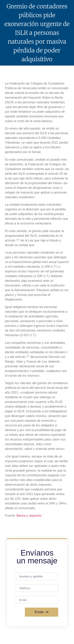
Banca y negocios (29, 516)
